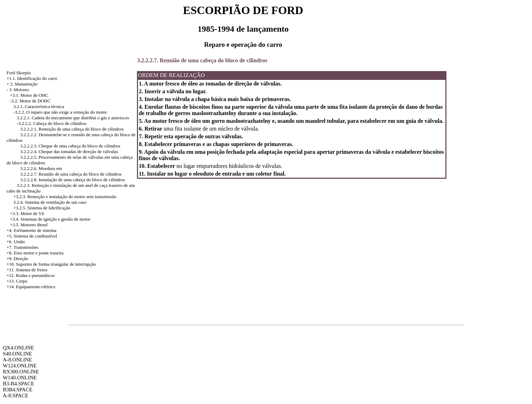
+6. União (15, 242)
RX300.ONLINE (21, 372)
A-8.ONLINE (17, 360)
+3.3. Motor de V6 (27, 213)
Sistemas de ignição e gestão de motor (55, 219)
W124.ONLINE (20, 366)
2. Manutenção (24, 84)
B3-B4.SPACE (18, 384)
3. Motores (19, 90)
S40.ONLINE (17, 354)
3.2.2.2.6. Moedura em (41, 168)
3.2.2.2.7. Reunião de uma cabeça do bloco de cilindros (71, 174)
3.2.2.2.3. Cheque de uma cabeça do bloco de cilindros (70, 146)
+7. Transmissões (22, 247)
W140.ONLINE (20, 378)
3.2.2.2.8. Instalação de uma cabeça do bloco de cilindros (72, 180)
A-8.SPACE (15, 396)
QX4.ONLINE (18, 348)
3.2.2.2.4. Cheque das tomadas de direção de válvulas (69, 151)
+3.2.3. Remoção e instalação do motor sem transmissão (65, 197)
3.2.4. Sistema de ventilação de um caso (50, 202)
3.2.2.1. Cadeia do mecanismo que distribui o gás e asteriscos (73, 118)
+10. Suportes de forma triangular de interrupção (51, 264)
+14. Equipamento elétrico (31, 287)
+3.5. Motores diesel (29, 225)
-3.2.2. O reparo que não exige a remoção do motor (60, 112)
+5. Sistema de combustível (32, 236)
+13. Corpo (17, 281)
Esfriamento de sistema (35, 230)
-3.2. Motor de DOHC (30, 101)
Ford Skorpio (18, 73)
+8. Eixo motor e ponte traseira (35, 253)
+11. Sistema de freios (27, 270)
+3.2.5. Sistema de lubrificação (42, 208)
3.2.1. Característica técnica (39, 106)
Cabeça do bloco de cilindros (60, 123)
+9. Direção (17, 258)
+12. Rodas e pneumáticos (30, 275)
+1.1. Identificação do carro (32, 78)
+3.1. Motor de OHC (29, 95)
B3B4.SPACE (18, 390)
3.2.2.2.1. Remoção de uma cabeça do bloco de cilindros (72, 129)
